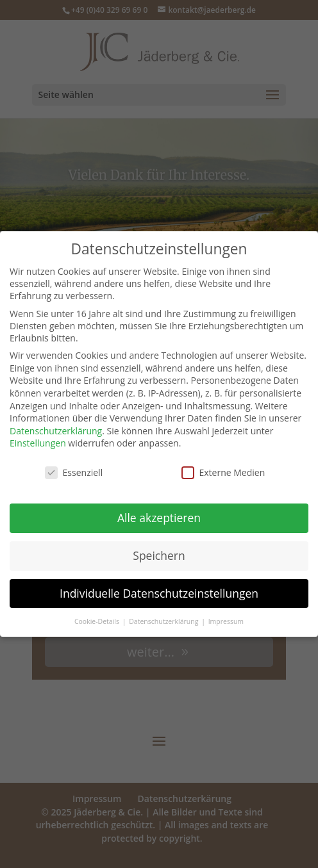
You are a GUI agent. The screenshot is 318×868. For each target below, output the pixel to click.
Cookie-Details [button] (98, 619)
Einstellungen (38, 441)
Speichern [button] (159, 553)
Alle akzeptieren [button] (159, 515)
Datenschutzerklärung (56, 428)
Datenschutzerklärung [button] (164, 619)
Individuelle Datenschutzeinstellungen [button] (159, 591)
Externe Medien (223, 471)
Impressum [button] (226, 619)
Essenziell (74, 471)
